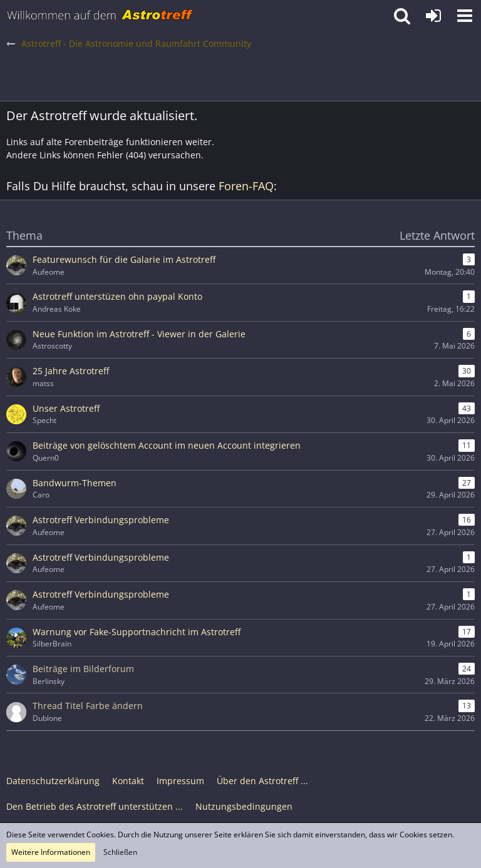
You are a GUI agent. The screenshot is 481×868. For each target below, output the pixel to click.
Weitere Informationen (51, 852)
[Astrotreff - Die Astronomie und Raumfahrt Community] (100, 16)
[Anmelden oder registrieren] (433, 16)
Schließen (120, 852)
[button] (465, 16)
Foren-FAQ (246, 186)
